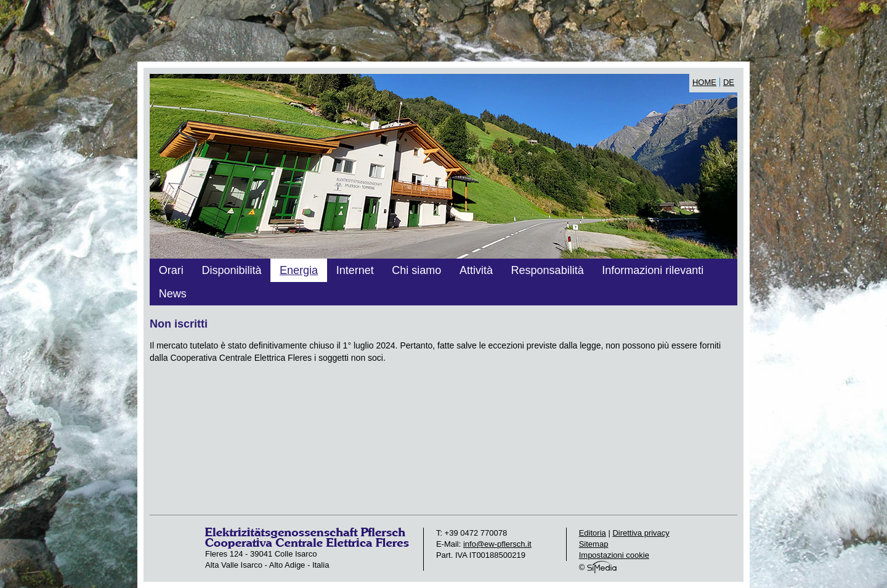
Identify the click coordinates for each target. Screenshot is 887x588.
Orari (171, 270)
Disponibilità (231, 270)
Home (704, 82)
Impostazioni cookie (614, 555)
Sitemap (594, 544)
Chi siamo (416, 270)
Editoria (593, 533)
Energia (299, 270)
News (173, 294)
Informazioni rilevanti (653, 270)
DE (729, 82)
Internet (355, 270)
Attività (476, 270)
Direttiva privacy (641, 533)
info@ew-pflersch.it (497, 544)
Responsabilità (548, 270)
